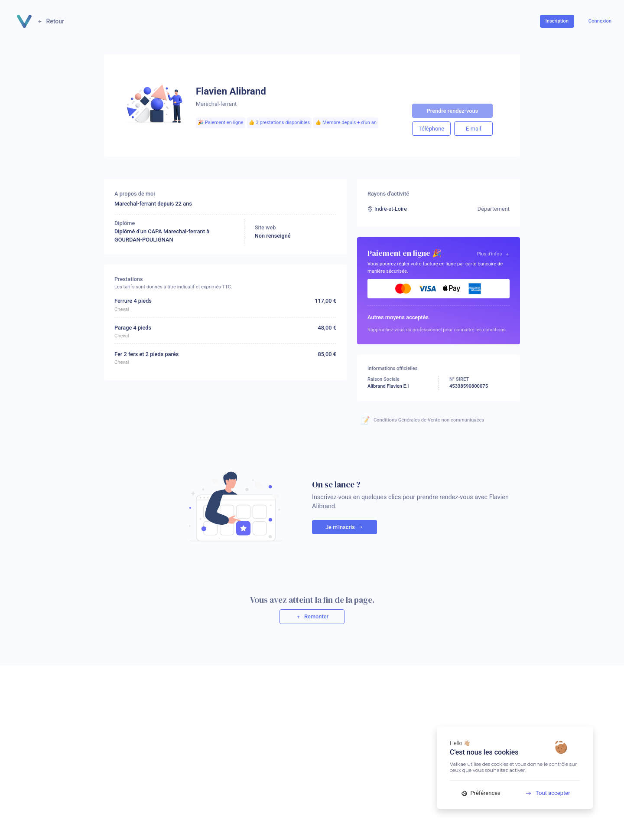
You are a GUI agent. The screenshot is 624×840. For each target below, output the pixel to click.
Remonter (312, 616)
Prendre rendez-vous (453, 111)
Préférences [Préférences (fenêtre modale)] (481, 793)
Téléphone (431, 129)
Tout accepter (545, 793)
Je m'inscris (344, 527)
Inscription (557, 21)
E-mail (473, 129)
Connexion (600, 21)
